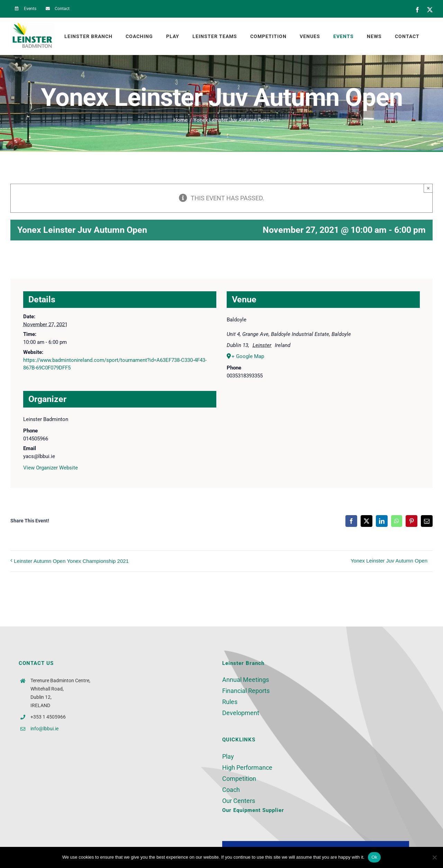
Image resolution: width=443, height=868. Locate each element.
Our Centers (239, 801)
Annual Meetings (246, 680)
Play (228, 756)
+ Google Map (248, 356)
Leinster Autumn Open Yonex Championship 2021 (71, 561)
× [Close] (428, 188)
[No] (434, 857)
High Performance (247, 768)
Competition (239, 779)
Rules (230, 702)
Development (241, 713)
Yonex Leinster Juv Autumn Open (389, 561)
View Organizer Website (51, 468)
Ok (374, 857)
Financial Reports (246, 691)
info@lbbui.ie (44, 729)
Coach (231, 790)
